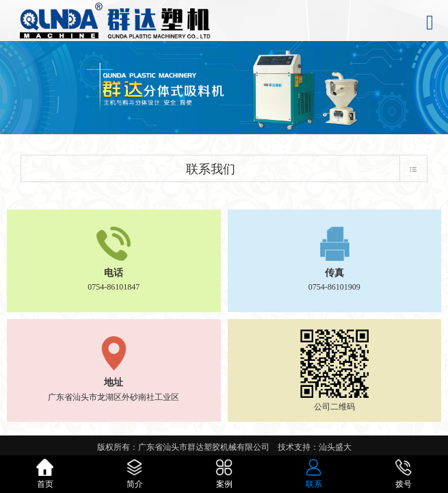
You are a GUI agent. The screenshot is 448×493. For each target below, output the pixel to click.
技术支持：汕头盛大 (315, 447)
